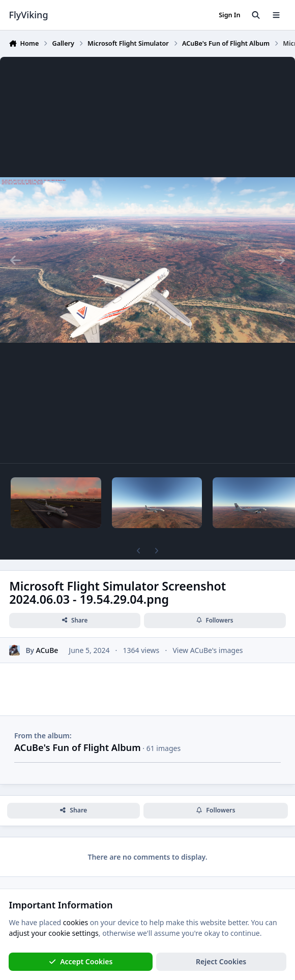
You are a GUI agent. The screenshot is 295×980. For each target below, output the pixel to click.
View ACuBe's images (208, 650)
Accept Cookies (81, 961)
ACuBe (47, 650)
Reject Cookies (221, 961)
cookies (76, 922)
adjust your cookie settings (53, 933)
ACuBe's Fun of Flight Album (78, 747)
